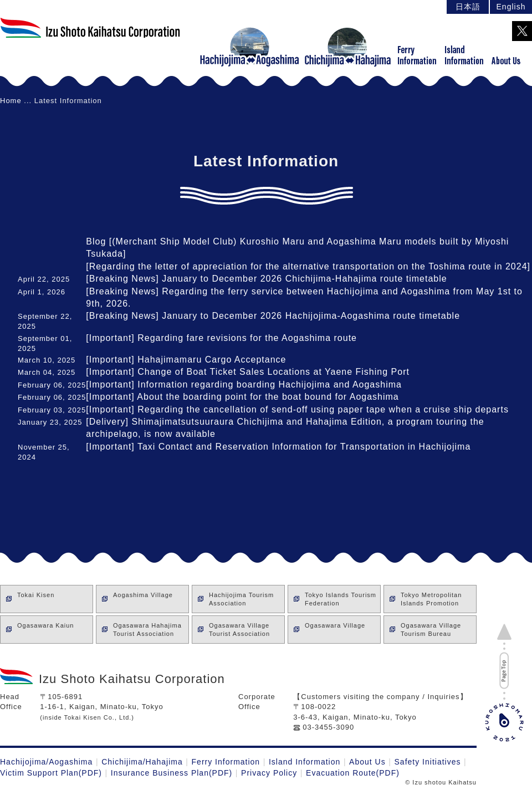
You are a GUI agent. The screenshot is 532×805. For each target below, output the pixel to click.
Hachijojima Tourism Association (241, 599)
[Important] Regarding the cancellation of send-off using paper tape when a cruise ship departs (297, 409)
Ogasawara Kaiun (45, 630)
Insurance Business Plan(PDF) (172, 773)
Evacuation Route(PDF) (353, 773)
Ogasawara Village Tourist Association (239, 630)
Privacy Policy (269, 773)
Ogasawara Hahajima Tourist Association (147, 630)
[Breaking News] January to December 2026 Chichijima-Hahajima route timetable (266, 279)
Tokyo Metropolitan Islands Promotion (431, 599)
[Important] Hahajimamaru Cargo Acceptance (186, 360)
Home (11, 101)
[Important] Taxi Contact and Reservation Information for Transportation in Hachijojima (278, 447)
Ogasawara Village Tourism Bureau (431, 630)
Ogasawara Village (335, 630)
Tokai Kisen (36, 599)
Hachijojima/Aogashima (46, 762)
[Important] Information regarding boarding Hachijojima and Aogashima (244, 384)
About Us (367, 762)
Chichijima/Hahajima (142, 762)
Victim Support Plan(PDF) (51, 773)
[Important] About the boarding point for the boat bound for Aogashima (242, 397)
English (511, 7)
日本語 (468, 7)
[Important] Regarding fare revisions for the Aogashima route (221, 338)
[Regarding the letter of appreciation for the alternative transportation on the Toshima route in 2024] (308, 266)
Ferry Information (226, 762)
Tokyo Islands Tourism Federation (341, 599)
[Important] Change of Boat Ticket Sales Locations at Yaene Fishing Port (248, 372)
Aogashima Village (143, 599)
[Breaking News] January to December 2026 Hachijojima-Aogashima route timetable (273, 316)
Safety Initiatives (428, 762)
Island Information (305, 762)
